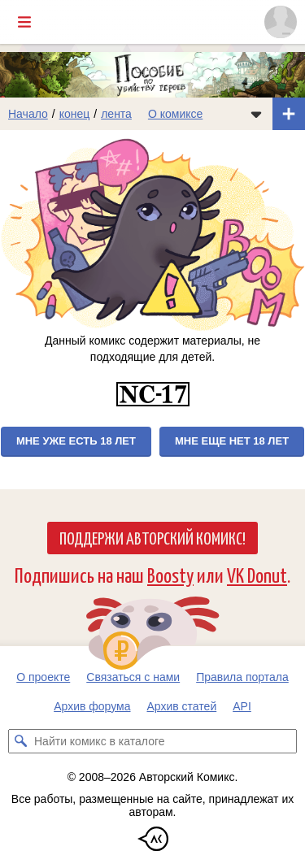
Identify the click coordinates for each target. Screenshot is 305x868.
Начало (28, 114)
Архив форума (92, 706)
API (242, 706)
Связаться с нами (133, 677)
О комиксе (175, 114)
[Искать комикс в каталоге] (20, 741)
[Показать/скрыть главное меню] (24, 22)
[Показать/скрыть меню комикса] (256, 114)
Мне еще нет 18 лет (232, 441)
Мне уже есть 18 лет (76, 441)
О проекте (43, 677)
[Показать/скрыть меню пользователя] (281, 22)
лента (116, 114)
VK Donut (257, 574)
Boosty (170, 574)
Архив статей (182, 706)
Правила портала (242, 677)
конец (75, 114)
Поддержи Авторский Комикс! (152, 537)
